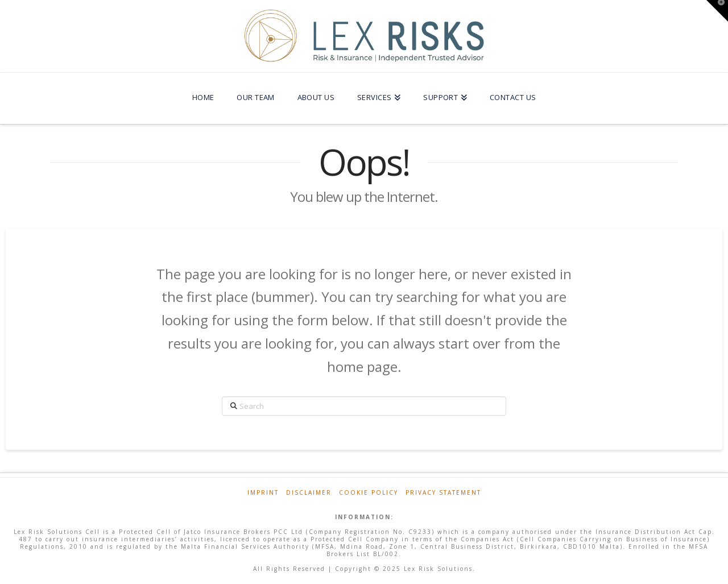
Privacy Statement (443, 493)
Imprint (263, 493)
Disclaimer (309, 493)
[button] (717, 11)
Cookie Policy (369, 493)
